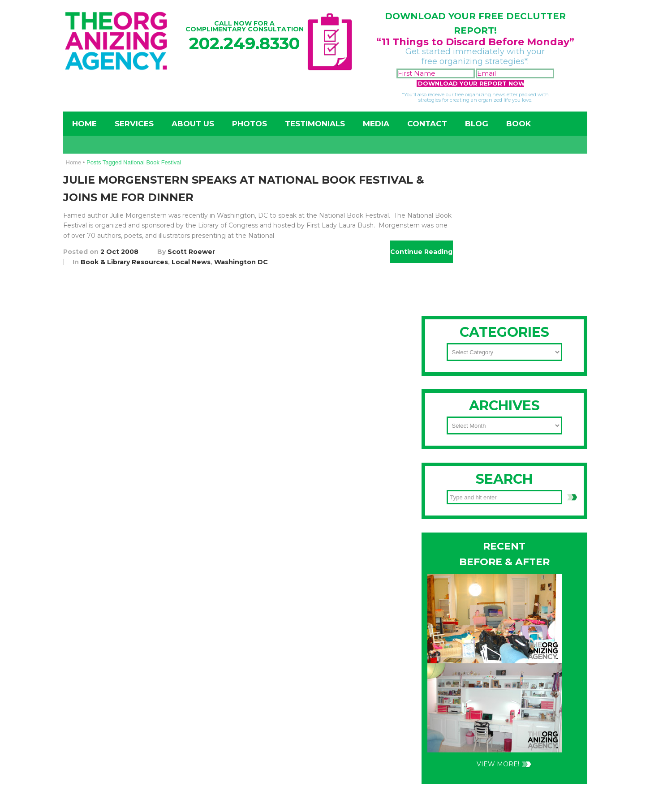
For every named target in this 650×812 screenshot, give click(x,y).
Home (84, 124)
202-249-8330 (475, 409)
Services (134, 124)
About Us (193, 124)
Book (519, 124)
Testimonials (315, 124)
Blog (477, 124)
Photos (250, 124)
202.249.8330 (244, 43)
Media (376, 124)
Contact (427, 124)
